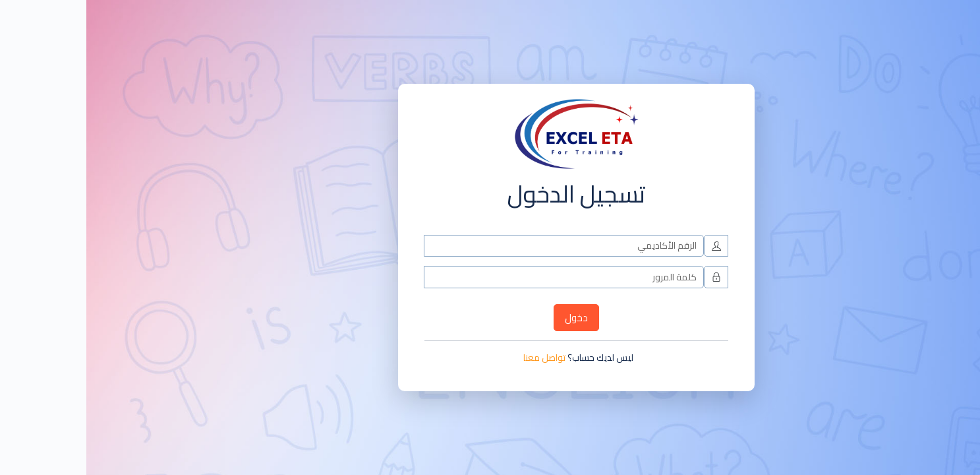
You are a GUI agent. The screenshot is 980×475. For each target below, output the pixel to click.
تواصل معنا (458, 358)
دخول (490, 318)
